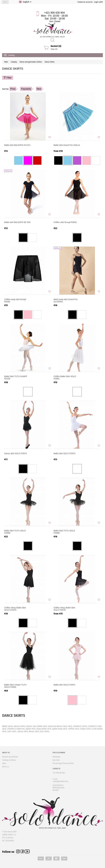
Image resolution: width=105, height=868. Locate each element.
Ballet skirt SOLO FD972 (65, 453)
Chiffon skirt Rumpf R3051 (65, 222)
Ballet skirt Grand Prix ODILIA (67, 145)
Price (13, 89)
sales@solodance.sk (61, 781)
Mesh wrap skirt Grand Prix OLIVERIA (66, 300)
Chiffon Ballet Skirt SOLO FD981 (65, 378)
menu (5, 2)
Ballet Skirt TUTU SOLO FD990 (15, 532)
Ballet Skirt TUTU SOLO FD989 (64, 532)
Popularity (26, 89)
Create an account (85, 2)
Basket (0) (56, 46)
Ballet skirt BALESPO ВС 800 (17, 222)
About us (6, 767)
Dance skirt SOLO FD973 (16, 453)
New (39, 89)
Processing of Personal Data (63, 763)
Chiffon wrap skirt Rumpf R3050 (15, 300)
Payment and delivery (10, 757)
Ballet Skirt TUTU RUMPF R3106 (16, 378)
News (4, 763)
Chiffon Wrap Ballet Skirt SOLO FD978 (64, 609)
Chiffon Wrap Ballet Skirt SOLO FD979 (15, 609)
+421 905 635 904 (54, 13)
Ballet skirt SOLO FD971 (65, 685)
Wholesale (56, 757)
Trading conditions (9, 760)
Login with (98, 2)
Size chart (56, 760)
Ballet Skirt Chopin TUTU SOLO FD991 (15, 686)
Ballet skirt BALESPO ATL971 (17, 145)
